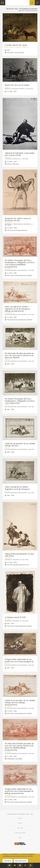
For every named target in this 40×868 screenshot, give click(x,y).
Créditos (20, 823)
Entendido (8, 861)
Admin (20, 838)
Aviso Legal (20, 828)
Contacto (20, 818)
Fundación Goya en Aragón (16, 814)
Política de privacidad (20, 833)
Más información (21, 861)
